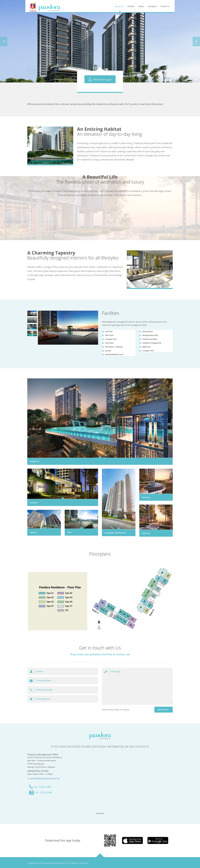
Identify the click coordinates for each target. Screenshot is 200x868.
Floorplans (152, 6)
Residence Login (100, 79)
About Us (119, 6)
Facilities (131, 6)
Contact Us (165, 6)
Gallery (141, 6)
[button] (4, 42)
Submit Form (164, 710)
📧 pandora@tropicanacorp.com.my (43, 778)
